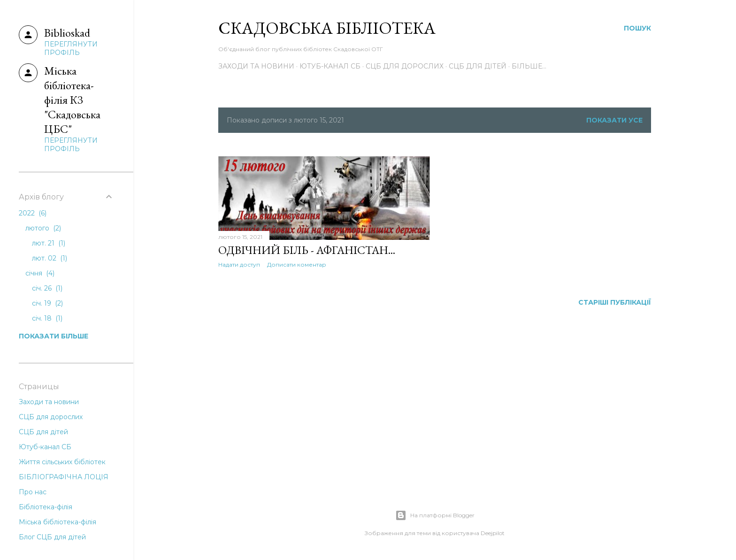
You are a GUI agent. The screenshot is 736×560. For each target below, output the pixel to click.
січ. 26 (47, 288)
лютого (43, 228)
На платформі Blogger (435, 515)
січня (40, 273)
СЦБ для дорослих (405, 66)
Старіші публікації (615, 302)
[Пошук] (637, 28)
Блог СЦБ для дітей (52, 537)
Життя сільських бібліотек (62, 462)
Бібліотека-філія (46, 507)
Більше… (529, 66)
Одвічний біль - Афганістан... (307, 250)
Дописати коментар (297, 265)
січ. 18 (47, 318)
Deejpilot (493, 533)
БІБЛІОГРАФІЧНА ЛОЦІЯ (64, 477)
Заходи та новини (256, 66)
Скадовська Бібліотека (327, 28)
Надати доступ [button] (239, 265)
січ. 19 (47, 303)
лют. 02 (50, 258)
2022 (33, 213)
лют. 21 (49, 243)
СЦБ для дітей (478, 66)
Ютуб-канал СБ (330, 66)
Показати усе (614, 120)
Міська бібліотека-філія (57, 522)
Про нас (33, 492)
